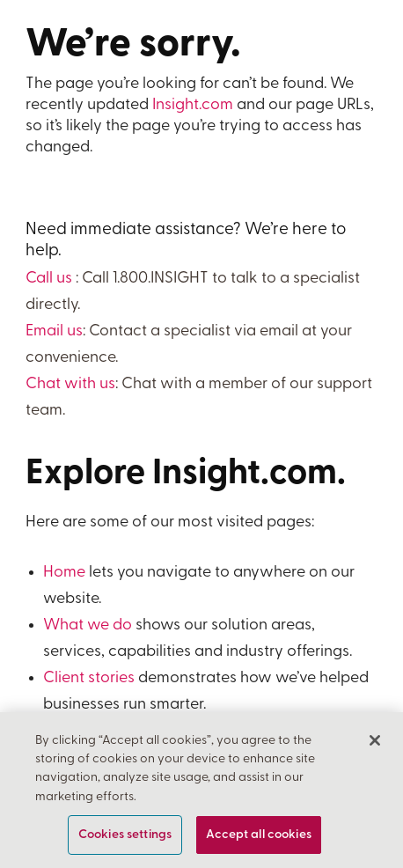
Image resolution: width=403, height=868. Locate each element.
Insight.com (193, 105)
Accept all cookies (259, 835)
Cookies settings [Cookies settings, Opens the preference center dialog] (125, 835)
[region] (201, 790)
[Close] (375, 740)
